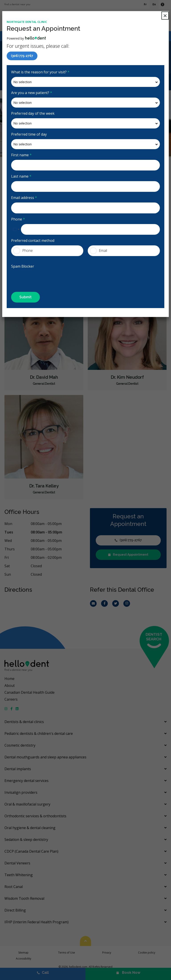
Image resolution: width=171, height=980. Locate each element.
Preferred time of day (29, 134)
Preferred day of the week (33, 113)
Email (99, 251)
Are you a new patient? (32, 93)
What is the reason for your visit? (40, 72)
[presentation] (37, 278)
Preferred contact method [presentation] (33, 240)
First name (21, 155)
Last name (21, 176)
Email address (24, 198)
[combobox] (16, 229)
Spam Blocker (23, 266)
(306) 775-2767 (22, 56)
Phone (18, 219)
